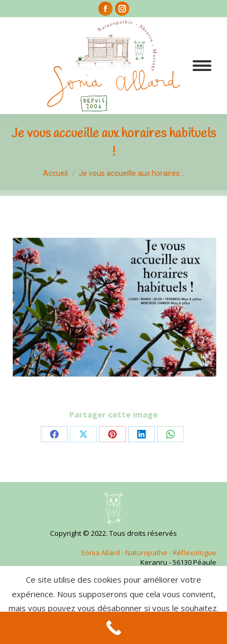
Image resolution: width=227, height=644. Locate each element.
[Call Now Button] (113, 628)
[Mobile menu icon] (202, 66)
